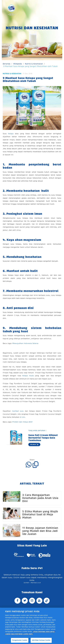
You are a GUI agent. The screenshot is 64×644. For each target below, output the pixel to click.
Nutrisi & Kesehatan (34, 64)
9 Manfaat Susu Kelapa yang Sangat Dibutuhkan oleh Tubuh (31, 66)
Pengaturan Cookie (20, 640)
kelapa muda (28, 376)
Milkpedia (18, 64)
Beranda (7, 64)
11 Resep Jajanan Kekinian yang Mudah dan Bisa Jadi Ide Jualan (40, 531)
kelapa (11, 134)
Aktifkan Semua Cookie (41, 640)
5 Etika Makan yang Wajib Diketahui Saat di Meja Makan (40, 515)
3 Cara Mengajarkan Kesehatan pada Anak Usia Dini (40, 498)
